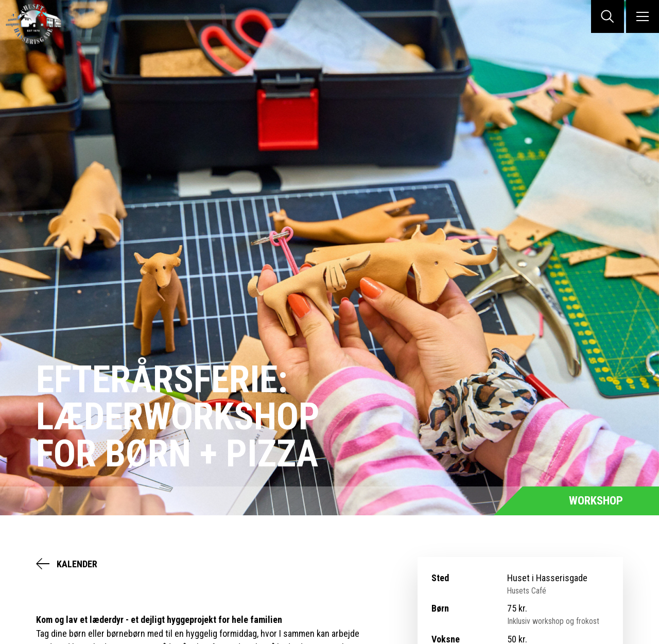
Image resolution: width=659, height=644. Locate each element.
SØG (608, 16)
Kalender (77, 564)
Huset (41, 24)
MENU (643, 16)
